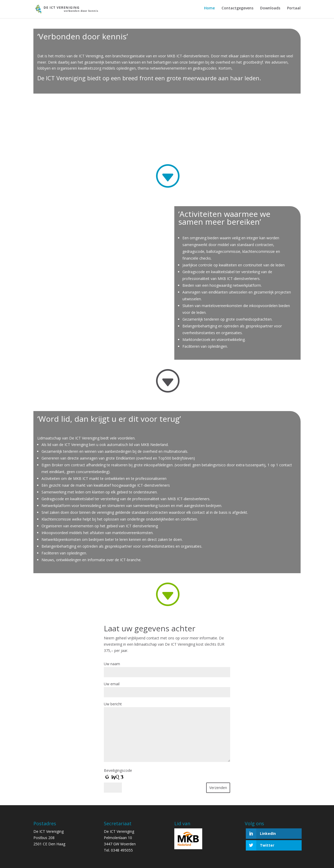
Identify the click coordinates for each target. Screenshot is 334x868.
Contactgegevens (237, 10)
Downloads (270, 10)
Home (209, 10)
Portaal (294, 10)
